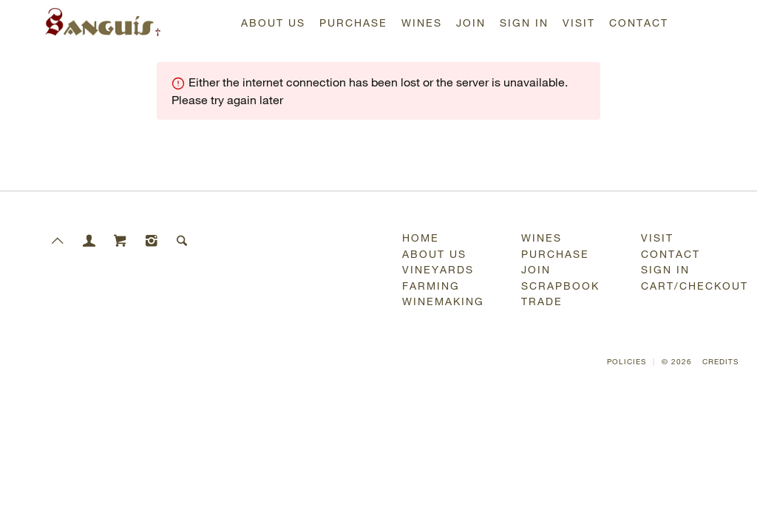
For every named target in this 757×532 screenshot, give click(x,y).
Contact (639, 23)
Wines (422, 23)
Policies (627, 362)
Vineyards (438, 269)
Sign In (524, 23)
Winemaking (443, 301)
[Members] (89, 230)
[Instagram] (152, 230)
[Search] (183, 230)
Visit (579, 23)
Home (421, 238)
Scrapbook (560, 286)
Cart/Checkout (692, 286)
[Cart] (120, 230)
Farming (431, 286)
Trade (542, 301)
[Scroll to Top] (58, 230)
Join (471, 23)
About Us (273, 23)
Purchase (353, 23)
